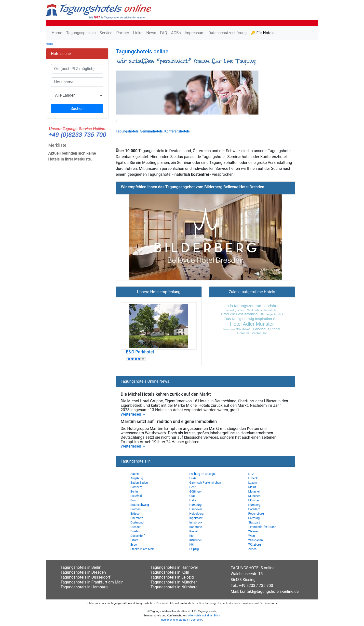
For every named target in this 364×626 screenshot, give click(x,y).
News (151, 33)
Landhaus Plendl (267, 329)
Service (106, 33)
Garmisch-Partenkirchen (205, 483)
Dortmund (137, 523)
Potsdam (254, 509)
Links (138, 33)
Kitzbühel (196, 540)
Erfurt (134, 540)
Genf (193, 487)
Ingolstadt (196, 518)
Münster (254, 500)
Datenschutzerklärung (228, 33)
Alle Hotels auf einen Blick (204, 616)
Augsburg (137, 478)
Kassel (194, 531)
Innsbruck (196, 523)
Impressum (195, 33)
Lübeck (253, 478)
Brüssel (135, 514)
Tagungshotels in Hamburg (84, 587)
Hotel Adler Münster (252, 324)
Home (57, 33)
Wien (252, 536)
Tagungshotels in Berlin (81, 567)
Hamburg (196, 505)
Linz (251, 474)
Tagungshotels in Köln (170, 572)
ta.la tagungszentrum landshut (252, 306)
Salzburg (254, 518)
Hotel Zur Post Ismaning (239, 314)
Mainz (252, 487)
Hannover (196, 509)
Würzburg (255, 545)
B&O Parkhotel (140, 352)
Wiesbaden (256, 540)
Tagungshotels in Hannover (174, 567)
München (255, 496)
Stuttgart (254, 523)
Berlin (134, 492)
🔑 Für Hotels (263, 33)
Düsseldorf (138, 536)
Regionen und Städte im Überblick (182, 620)
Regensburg (256, 514)
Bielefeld (136, 496)
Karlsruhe (196, 527)
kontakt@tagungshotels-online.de (269, 591)
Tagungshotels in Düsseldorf (86, 577)
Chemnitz (137, 518)
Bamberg (136, 487)
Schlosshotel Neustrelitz (263, 310)
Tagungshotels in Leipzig (172, 577)
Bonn (134, 500)
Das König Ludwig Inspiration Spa (252, 319)
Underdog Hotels (235, 310)
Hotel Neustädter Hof (252, 333)
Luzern (253, 483)
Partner (123, 33)
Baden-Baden (139, 483)
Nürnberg (255, 505)
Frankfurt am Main (143, 549)
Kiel (192, 536)
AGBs (176, 33)
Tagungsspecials (81, 33)
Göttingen (196, 492)
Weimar (253, 531)
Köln (192, 545)
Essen (135, 545)
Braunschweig (140, 505)
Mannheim (255, 492)
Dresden (136, 527)
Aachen (135, 474)
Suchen (77, 109)
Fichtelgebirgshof (272, 314)
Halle (193, 500)
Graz (193, 496)
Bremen (136, 509)
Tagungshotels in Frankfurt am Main (92, 582)
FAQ (164, 33)
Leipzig (194, 549)
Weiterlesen (133, 414)
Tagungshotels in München (174, 582)
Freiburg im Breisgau (203, 474)
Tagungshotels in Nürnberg (174, 587)
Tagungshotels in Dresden (83, 572)
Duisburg (136, 531)
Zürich (253, 549)
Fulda (193, 478)
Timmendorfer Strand (262, 527)
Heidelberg (197, 514)
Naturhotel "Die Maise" (236, 329)
